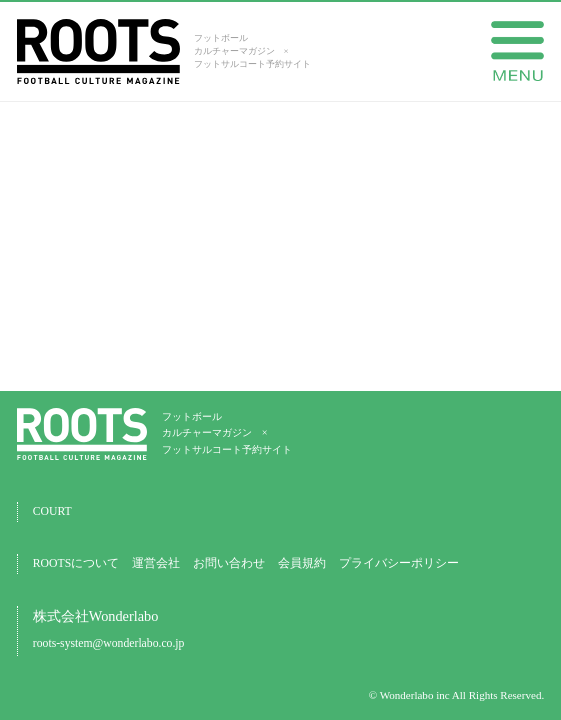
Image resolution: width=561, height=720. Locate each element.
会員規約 (302, 563)
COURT (52, 511)
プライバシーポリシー (399, 563)
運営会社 (156, 563)
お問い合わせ (229, 563)
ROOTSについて (76, 563)
